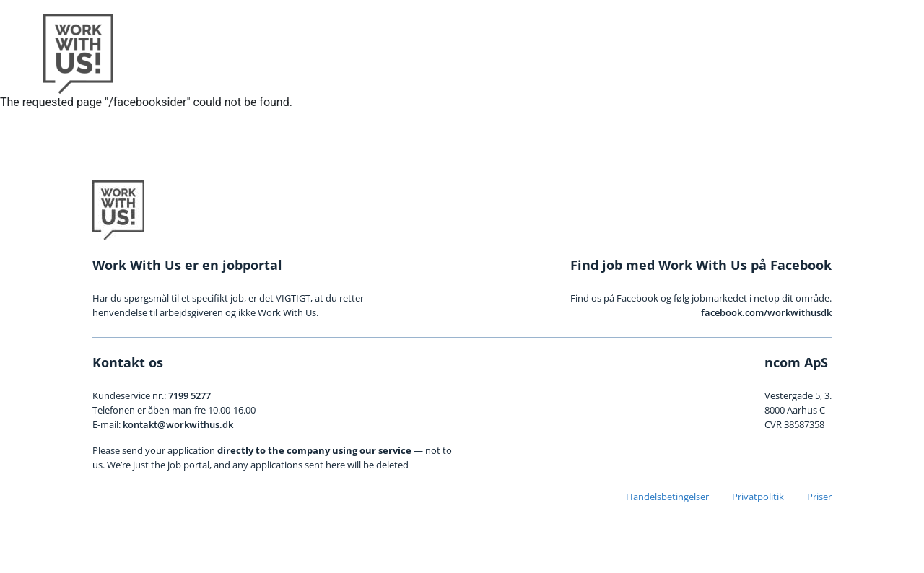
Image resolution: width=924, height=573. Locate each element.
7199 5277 (189, 395)
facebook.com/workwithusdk (766, 312)
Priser (819, 497)
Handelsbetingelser (667, 497)
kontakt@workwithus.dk (178, 424)
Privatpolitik (758, 497)
